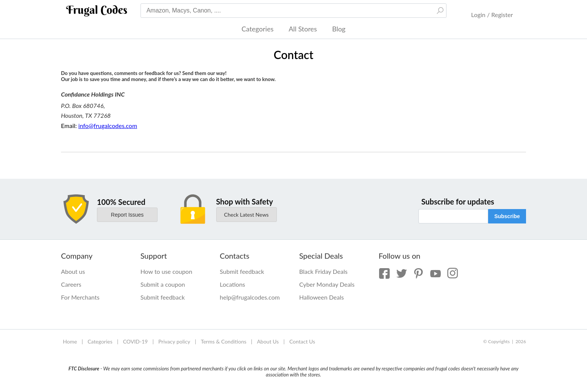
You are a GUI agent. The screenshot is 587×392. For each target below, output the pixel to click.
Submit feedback (163, 297)
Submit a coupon (163, 284)
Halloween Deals (322, 297)
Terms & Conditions (223, 341)
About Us (268, 341)
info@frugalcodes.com (108, 126)
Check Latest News (247, 215)
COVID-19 (136, 341)
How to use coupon (166, 271)
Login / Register (492, 15)
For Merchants (80, 297)
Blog (339, 29)
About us (73, 271)
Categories (258, 29)
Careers (71, 284)
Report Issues (127, 215)
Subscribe (507, 216)
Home (70, 341)
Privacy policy (174, 341)
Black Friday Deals (323, 271)
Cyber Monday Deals (327, 284)
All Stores (303, 29)
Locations (232, 284)
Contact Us (302, 341)
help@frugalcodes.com (250, 297)
